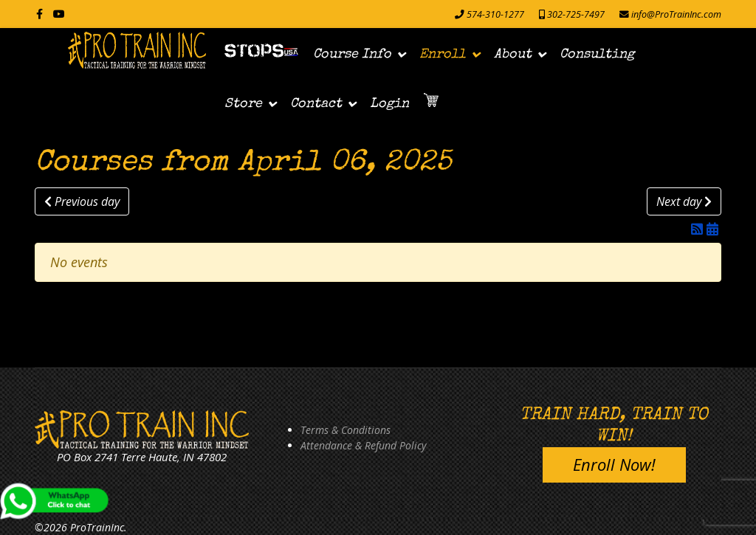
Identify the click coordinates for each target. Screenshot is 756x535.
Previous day (82, 201)
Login (389, 104)
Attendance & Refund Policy (363, 445)
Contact (316, 104)
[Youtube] (59, 14)
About (513, 55)
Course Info (352, 55)
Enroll (443, 55)
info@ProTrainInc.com (676, 14)
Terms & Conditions (346, 430)
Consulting (597, 55)
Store (243, 104)
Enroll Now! (614, 464)
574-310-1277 (495, 14)
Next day (684, 201)
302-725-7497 (576, 14)
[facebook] (39, 14)
